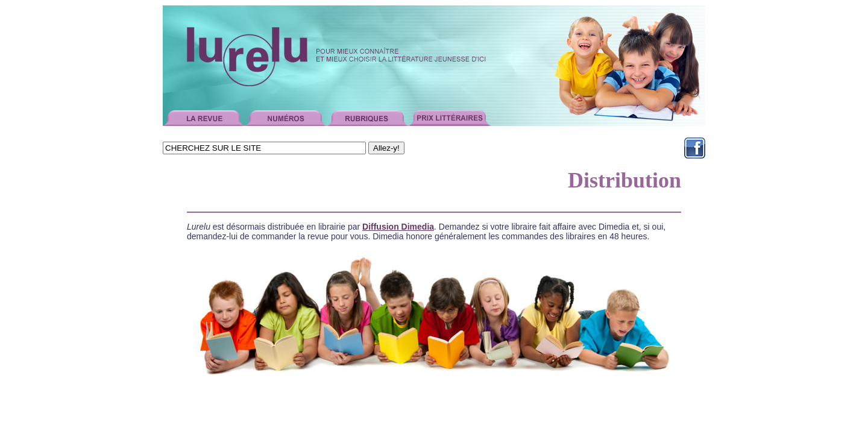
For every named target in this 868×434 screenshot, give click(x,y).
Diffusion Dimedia (398, 227)
